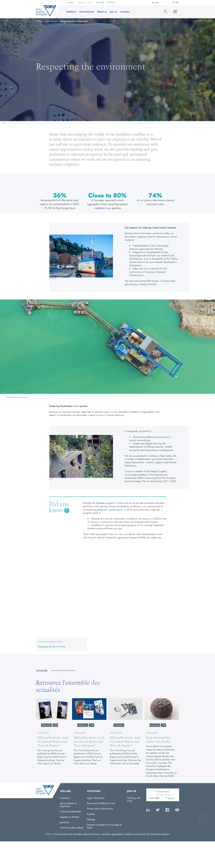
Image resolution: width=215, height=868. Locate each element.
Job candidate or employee (68, 805)
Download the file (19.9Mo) (52, 647)
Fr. (173, 2)
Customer (65, 798)
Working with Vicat (134, 799)
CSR (55, 725)
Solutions (71, 12)
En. (177, 2)
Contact (91, 814)
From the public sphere (72, 828)
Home (39, 21)
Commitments (87, 12)
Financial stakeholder (71, 811)
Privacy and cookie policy (100, 809)
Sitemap (91, 819)
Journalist (64, 822)
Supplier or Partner (70, 817)
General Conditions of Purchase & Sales (104, 826)
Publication (46, 725)
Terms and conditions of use (101, 803)
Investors (125, 12)
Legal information (96, 798)
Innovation (155, 725)
